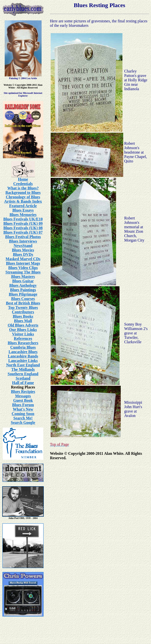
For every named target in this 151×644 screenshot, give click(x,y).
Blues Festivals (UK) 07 (23, 232)
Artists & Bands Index (23, 201)
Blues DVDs (23, 254)
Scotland (23, 378)
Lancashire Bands (23, 356)
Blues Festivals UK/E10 (23, 219)
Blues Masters (23, 277)
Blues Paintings (23, 290)
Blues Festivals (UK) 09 (23, 223)
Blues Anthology (23, 285)
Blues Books (23, 316)
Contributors (23, 312)
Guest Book (23, 400)
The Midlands (23, 369)
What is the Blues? (23, 188)
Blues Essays (23, 210)
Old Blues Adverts (23, 325)
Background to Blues (23, 193)
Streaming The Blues (23, 272)
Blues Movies (23, 250)
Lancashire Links (23, 361)
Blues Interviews (23, 241)
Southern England (23, 374)
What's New (23, 409)
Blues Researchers (23, 343)
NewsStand (23, 246)
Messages (23, 396)
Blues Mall (23, 321)
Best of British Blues (23, 303)
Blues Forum (23, 405)
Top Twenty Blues (23, 308)
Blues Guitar (23, 281)
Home (23, 179)
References (23, 338)
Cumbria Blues (23, 347)
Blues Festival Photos (23, 237)
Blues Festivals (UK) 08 (23, 228)
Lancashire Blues (23, 352)
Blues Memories (23, 215)
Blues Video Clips (23, 268)
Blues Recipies (23, 392)
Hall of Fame (23, 383)
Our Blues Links (23, 330)
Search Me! (23, 418)
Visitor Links (23, 334)
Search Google (23, 422)
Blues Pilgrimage (23, 294)
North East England (23, 365)
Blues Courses (23, 299)
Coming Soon (23, 414)
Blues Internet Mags (23, 263)
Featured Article (23, 206)
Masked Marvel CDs (23, 259)
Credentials (23, 184)
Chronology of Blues (23, 197)
